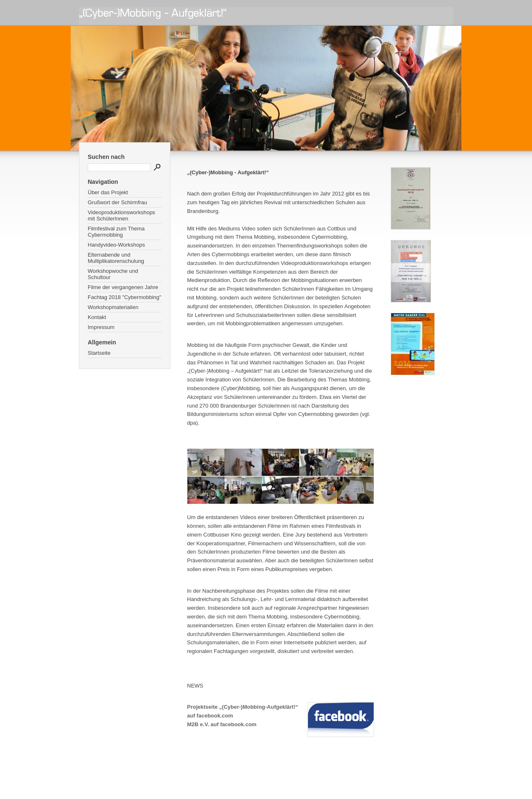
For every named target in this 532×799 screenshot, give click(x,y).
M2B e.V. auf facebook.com (222, 724)
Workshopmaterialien (113, 307)
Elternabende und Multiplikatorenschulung (116, 258)
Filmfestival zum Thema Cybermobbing (116, 232)
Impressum (101, 327)
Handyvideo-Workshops (116, 245)
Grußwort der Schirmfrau (117, 202)
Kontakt (97, 317)
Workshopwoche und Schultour (113, 274)
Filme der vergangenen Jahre (123, 287)
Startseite (99, 353)
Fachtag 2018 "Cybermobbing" (124, 297)
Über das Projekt (108, 192)
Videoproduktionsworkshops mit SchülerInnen (121, 215)
